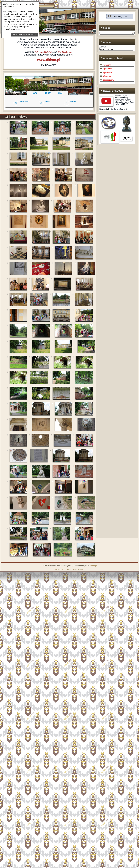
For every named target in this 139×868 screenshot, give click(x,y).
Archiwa (103, 47)
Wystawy (107, 76)
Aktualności (60, 570)
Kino (75, 570)
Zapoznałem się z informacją (24, 35)
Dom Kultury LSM (119, 16)
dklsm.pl (93, 566)
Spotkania (108, 72)
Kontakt (81, 570)
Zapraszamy (108, 80)
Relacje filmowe (45, 5)
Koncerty (107, 65)
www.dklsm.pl (49, 60)
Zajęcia (69, 570)
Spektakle (107, 69)
